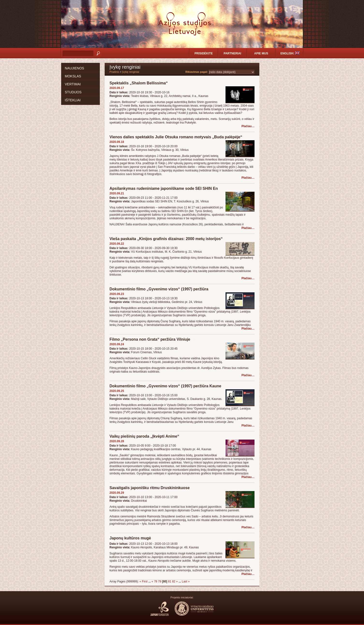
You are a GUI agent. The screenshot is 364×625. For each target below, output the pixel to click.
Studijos (73, 92)
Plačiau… (248, 126)
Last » (186, 581)
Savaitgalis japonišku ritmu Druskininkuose (150, 488)
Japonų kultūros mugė (130, 538)
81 (170, 581)
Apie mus (261, 53)
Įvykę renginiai (131, 72)
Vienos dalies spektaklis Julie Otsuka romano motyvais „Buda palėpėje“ (176, 137)
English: (290, 53)
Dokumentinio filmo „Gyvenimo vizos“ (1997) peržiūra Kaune (165, 386)
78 (156, 581)
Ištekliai (73, 100)
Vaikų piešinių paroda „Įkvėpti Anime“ (144, 436)
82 (174, 581)
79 (160, 581)
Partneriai (232, 53)
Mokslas (73, 76)
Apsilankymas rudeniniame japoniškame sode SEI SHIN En (164, 188)
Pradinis (114, 72)
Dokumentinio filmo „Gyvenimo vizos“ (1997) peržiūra (159, 289)
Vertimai (73, 84)
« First (143, 581)
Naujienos (74, 68)
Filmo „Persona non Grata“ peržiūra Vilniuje (150, 339)
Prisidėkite (204, 53)
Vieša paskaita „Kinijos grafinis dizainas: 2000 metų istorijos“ (166, 239)
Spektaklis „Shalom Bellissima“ (139, 83)
